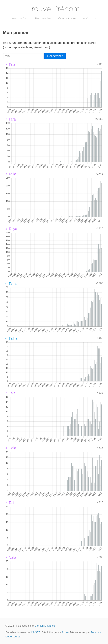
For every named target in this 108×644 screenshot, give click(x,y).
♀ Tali (9, 503)
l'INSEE (36, 632)
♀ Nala (11, 557)
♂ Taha (11, 284)
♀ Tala (10, 64)
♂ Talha (11, 338)
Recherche (43, 18)
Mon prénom (67, 18)
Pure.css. (96, 632)
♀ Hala (11, 448)
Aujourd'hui (20, 18)
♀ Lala (10, 393)
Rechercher (55, 56)
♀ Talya (11, 229)
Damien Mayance (45, 626)
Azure (65, 632)
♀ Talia (10, 174)
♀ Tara (10, 119)
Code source (13, 637)
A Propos (89, 18)
